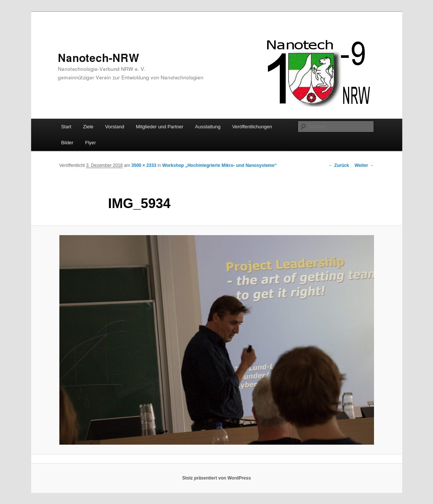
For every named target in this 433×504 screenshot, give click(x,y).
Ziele (88, 127)
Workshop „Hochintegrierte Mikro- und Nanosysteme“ (219, 165)
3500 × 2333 (144, 165)
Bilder (67, 143)
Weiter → (364, 165)
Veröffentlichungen (252, 127)
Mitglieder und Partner (160, 127)
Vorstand (114, 127)
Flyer (90, 143)
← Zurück (339, 165)
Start (66, 127)
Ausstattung (208, 127)
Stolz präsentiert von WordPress (216, 478)
